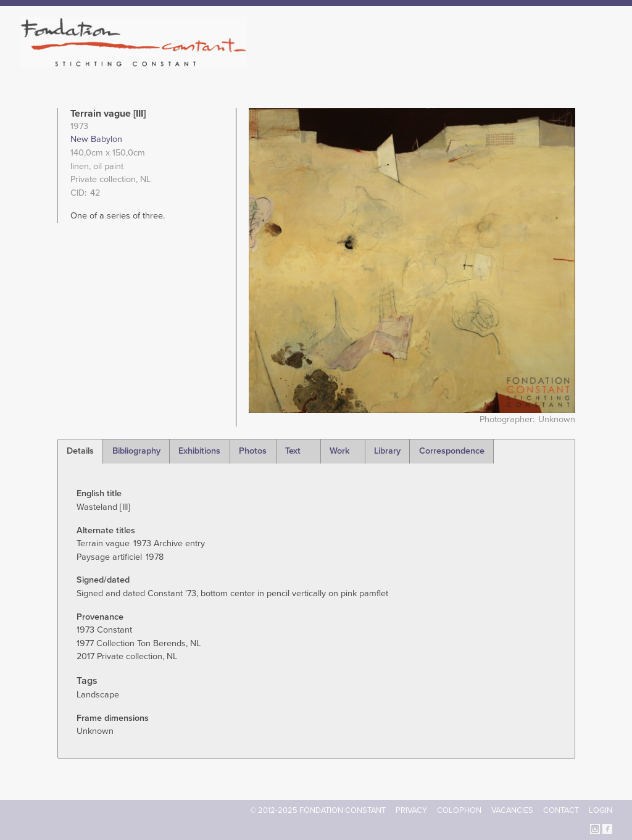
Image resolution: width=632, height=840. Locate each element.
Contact (561, 810)
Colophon (459, 810)
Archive (525, 62)
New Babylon (96, 139)
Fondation (370, 62)
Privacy (411, 810)
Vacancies (512, 810)
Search (606, 60)
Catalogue (476, 62)
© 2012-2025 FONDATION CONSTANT (318, 810)
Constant (423, 62)
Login (601, 810)
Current (570, 62)
